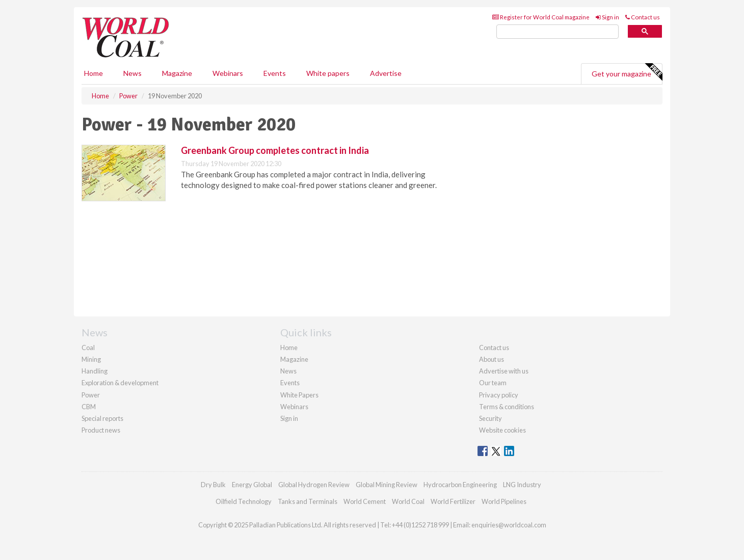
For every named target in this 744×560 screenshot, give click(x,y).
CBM (89, 407)
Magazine (177, 73)
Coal (88, 348)
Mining (91, 359)
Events (275, 73)
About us (491, 359)
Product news (101, 430)
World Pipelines (504, 501)
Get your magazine (627, 72)
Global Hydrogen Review (314, 485)
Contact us (643, 17)
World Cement (365, 501)
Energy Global (252, 485)
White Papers (299, 395)
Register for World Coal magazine (541, 17)
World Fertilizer (453, 501)
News (288, 371)
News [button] (132, 73)
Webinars (228, 73)
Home (94, 73)
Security (490, 418)
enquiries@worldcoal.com (509, 525)
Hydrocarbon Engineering (460, 485)
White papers (328, 73)
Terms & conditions (507, 407)
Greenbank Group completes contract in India (275, 150)
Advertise (386, 73)
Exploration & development (120, 383)
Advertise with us (504, 371)
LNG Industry (522, 485)
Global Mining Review (387, 485)
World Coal (408, 501)
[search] (557, 32)
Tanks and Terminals (308, 501)
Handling (95, 371)
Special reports (102, 418)
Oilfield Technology (244, 501)
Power (91, 395)
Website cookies (502, 430)
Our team (493, 383)
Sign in (607, 17)
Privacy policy (499, 395)
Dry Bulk (213, 485)
